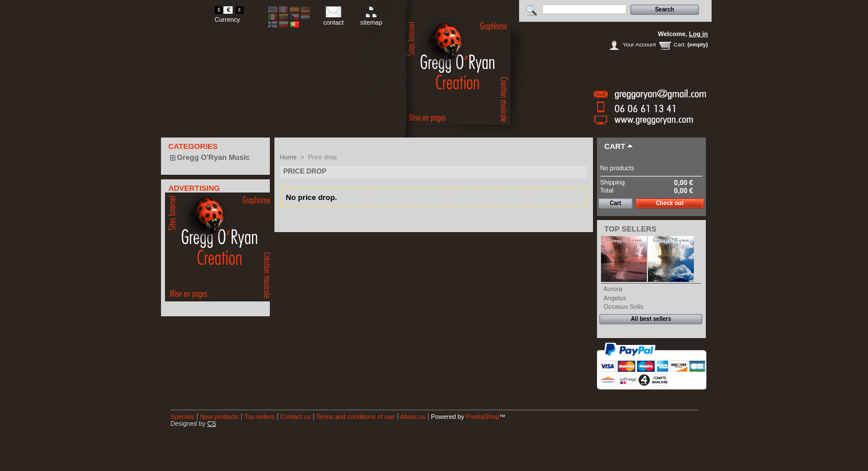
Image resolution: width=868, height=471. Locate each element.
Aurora (613, 289)
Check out (670, 203)
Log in (699, 34)
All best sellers (651, 319)
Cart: (680, 44)
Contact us (295, 417)
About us (413, 417)
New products (219, 417)
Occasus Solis (623, 307)
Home (288, 157)
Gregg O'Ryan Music (213, 157)
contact (333, 22)
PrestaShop (482, 417)
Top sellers (631, 229)
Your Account (639, 44)
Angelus (615, 298)
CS (212, 423)
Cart (615, 146)
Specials (183, 417)
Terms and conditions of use (356, 417)
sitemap (372, 22)
